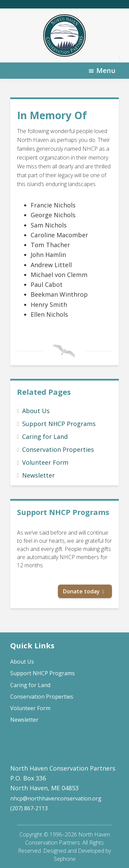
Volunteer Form (45, 462)
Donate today (81, 591)
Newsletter (38, 475)
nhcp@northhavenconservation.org (56, 798)
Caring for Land (45, 437)
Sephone (65, 859)
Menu (106, 70)
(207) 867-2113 (29, 808)
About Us (36, 411)
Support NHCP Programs (59, 424)
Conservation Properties (58, 449)
